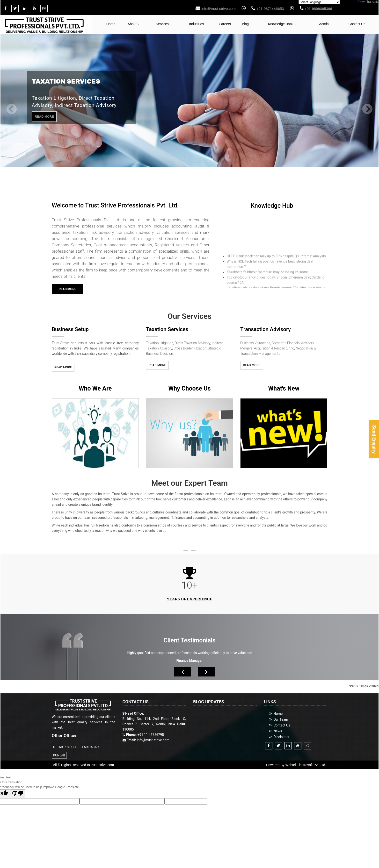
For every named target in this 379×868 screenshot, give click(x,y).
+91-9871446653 (268, 9)
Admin (326, 24)
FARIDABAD (90, 748)
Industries (196, 24)
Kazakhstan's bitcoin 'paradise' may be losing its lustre (267, 274)
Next (367, 110)
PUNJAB (59, 757)
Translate (368, 2)
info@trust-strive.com (216, 9)
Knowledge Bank (282, 24)
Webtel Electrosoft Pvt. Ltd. (306, 766)
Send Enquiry (374, 439)
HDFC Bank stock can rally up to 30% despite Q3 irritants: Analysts (276, 258)
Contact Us (357, 24)
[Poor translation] (18, 795)
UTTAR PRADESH (65, 748)
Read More (44, 117)
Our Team (281, 721)
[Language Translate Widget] (319, 2)
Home (111, 24)
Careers (225, 24)
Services (164, 24)
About (134, 24)
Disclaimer (282, 738)
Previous (12, 110)
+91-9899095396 (316, 9)
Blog (245, 24)
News (278, 732)
